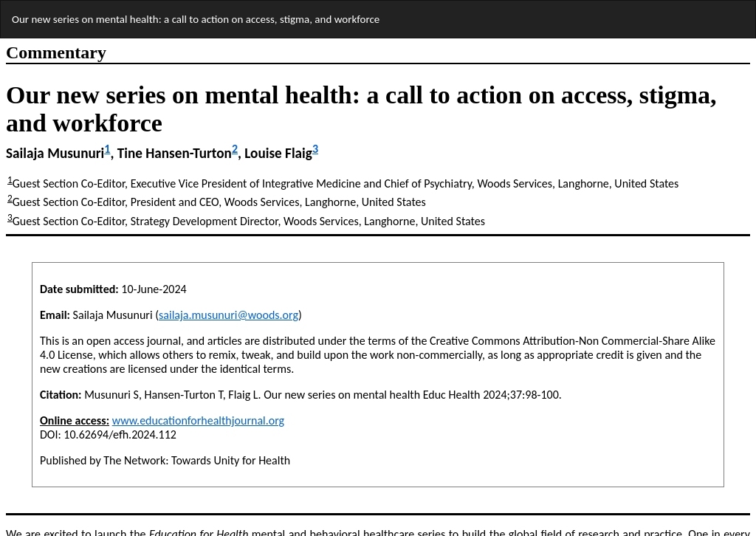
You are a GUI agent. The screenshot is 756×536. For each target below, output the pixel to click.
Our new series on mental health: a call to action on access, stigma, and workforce (196, 19)
